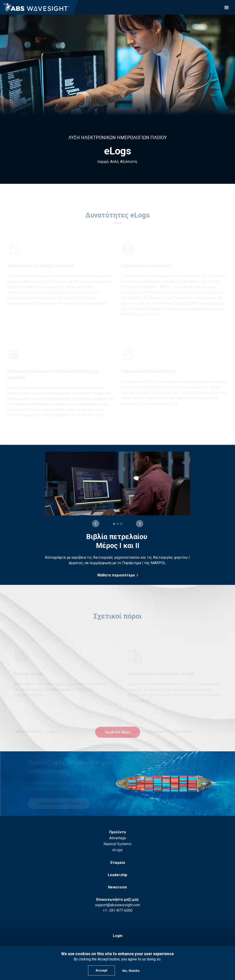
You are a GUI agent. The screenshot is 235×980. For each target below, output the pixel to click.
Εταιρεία (118, 863)
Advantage (118, 838)
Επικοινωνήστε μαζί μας (117, 899)
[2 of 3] (118, 524)
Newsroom (117, 887)
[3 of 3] (121, 524)
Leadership (117, 875)
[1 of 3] (114, 524)
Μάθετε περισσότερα (116, 575)
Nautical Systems (117, 844)
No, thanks (131, 971)
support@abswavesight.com (117, 905)
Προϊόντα (117, 832)
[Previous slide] (96, 524)
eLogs (117, 850)
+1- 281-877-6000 (118, 910)
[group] (118, 515)
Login (118, 936)
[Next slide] (139, 524)
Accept (101, 970)
